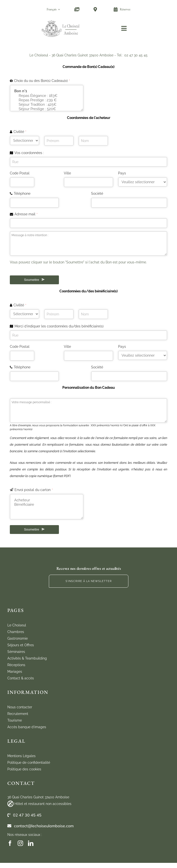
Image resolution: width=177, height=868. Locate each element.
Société (97, 194)
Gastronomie (18, 638)
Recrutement (18, 714)
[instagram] (20, 843)
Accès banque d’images (27, 727)
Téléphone (22, 194)
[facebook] (10, 843)
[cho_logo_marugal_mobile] (61, 20)
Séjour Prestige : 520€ (47, 109)
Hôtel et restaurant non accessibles (43, 804)
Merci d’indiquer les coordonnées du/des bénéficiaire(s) (59, 326)
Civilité (20, 132)
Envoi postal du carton (34, 490)
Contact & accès (21, 678)
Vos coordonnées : (29, 153)
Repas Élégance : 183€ (47, 96)
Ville (67, 173)
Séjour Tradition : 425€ (47, 104)
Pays (122, 173)
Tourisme (15, 720)
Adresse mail (26, 214)
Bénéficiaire (47, 505)
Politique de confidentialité (29, 763)
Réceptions (16, 665)
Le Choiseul (17, 625)
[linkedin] (31, 843)
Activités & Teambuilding (27, 658)
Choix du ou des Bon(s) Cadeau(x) (42, 81)
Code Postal (20, 173)
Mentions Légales (21, 756)
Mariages (15, 672)
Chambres (16, 632)
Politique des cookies (24, 769)
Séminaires (16, 652)
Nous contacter (20, 707)
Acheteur (47, 500)
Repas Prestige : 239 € (47, 100)
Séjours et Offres (21, 645)
